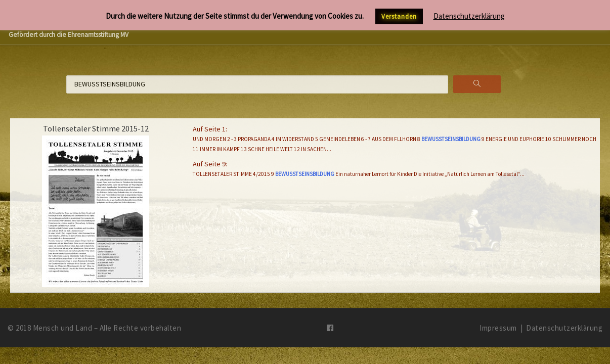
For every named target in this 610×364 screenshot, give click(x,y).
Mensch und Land (63, 328)
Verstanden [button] (399, 16)
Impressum (498, 328)
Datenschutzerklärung (564, 328)
